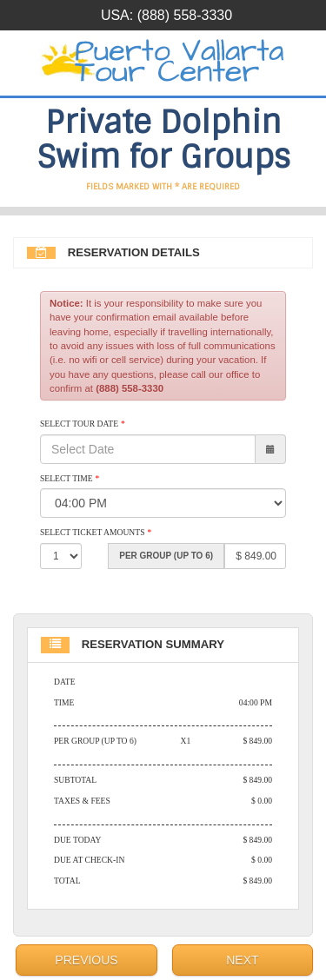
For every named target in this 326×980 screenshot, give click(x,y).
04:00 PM (256, 702)
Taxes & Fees (82, 801)
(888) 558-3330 (185, 15)
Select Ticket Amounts (96, 532)
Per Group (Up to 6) (95, 741)
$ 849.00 (257, 741)
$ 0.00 (262, 801)
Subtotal (75, 780)
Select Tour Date (82, 424)
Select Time (70, 478)
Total (67, 881)
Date (65, 682)
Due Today (77, 840)
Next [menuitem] (242, 960)
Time (64, 702)
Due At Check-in (89, 860)
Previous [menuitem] (86, 960)
